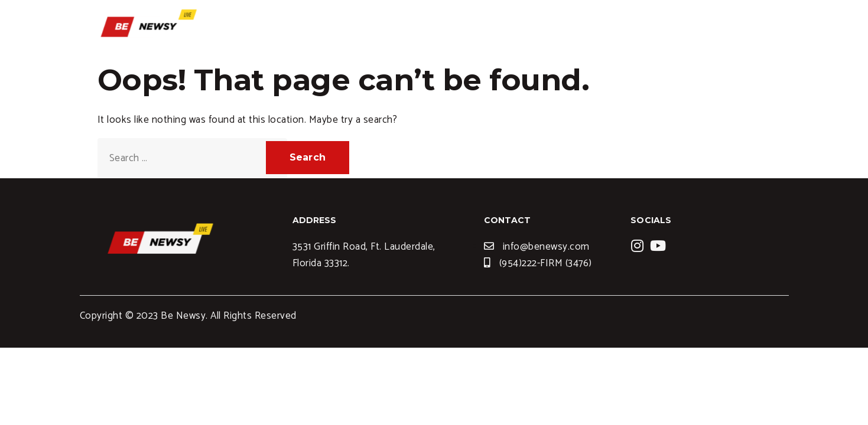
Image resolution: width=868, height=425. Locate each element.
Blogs (613, 27)
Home (500, 27)
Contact (717, 27)
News (663, 27)
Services (557, 27)
